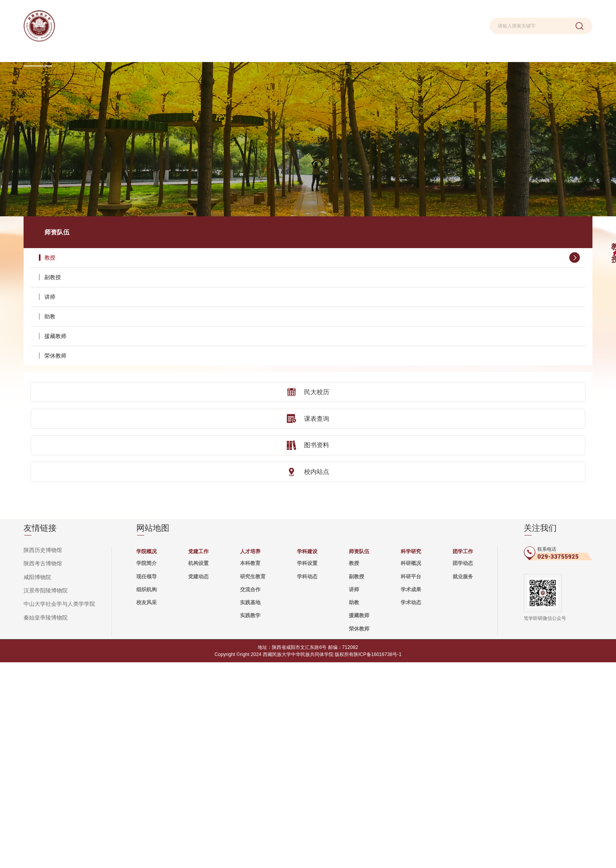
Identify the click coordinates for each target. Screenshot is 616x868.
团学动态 (463, 769)
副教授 (78, 246)
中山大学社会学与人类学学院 (57, 809)
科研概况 (411, 769)
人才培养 (250, 757)
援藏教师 (78, 305)
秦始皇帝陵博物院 (44, 822)
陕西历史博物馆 (41, 756)
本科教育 (250, 769)
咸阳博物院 (36, 782)
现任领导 (147, 782)
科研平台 (411, 782)
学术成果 (411, 795)
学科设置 (307, 769)
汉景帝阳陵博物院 (44, 796)
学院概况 (147, 757)
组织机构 (147, 795)
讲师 (78, 265)
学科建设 (307, 757)
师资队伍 (359, 757)
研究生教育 (253, 782)
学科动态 (307, 782)
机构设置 (198, 769)
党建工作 (198, 757)
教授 (78, 226)
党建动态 (198, 782)
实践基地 (250, 808)
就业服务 (463, 782)
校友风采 (147, 808)
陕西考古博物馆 (41, 769)
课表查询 (74, 387)
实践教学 (250, 821)
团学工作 (463, 757)
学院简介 (147, 769)
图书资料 (74, 413)
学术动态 (411, 808)
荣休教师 (78, 324)
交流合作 (250, 795)
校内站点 (74, 439)
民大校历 (74, 360)
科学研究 (411, 757)
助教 (78, 285)
